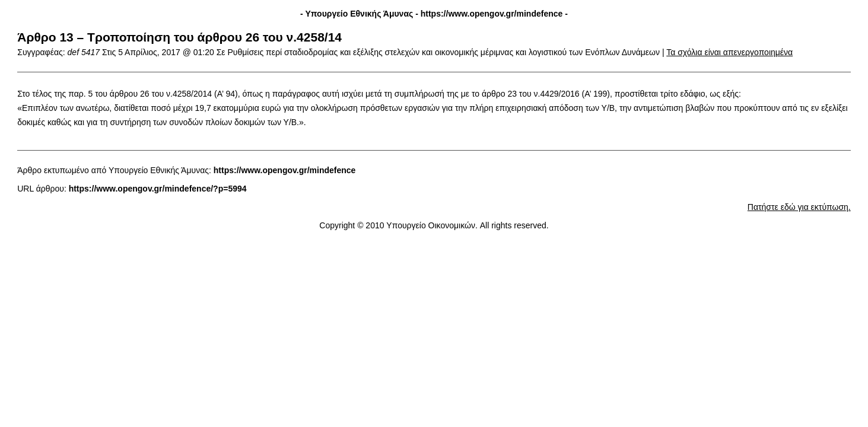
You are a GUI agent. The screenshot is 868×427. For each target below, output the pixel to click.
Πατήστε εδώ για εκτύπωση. (799, 207)
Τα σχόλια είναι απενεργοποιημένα (729, 52)
